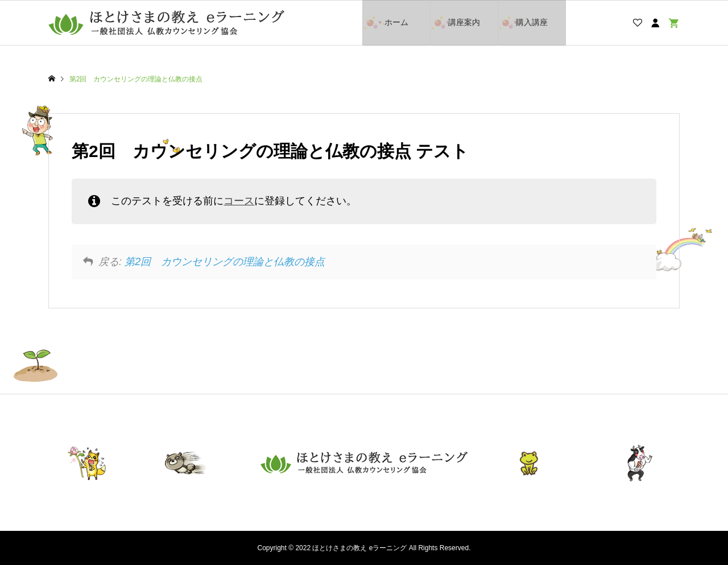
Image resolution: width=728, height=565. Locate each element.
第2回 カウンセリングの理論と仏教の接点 (225, 262)
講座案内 (464, 22)
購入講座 (532, 22)
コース (239, 201)
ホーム (396, 22)
